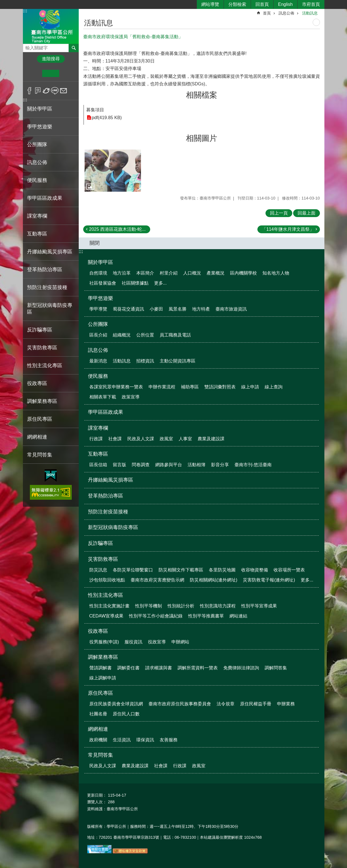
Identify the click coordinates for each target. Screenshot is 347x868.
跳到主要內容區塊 (3, 3)
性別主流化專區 (106, 595)
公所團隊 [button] (37, 145)
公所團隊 (98, 324)
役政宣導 (157, 642)
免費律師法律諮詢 (241, 668)
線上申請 (250, 387)
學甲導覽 (98, 309)
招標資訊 (145, 361)
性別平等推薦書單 (206, 616)
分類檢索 (237, 4)
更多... (160, 283)
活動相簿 (197, 465)
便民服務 (98, 376)
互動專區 (98, 454)
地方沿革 (122, 273)
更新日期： (97, 795)
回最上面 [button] (307, 213)
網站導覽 (210, 4)
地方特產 (201, 309)
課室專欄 (98, 428)
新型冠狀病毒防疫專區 (50, 309)
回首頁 (262, 4)
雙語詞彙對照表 (220, 387)
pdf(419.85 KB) (107, 118)
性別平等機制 (149, 606)
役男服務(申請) (104, 642)
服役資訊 (133, 642)
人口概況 (192, 273)
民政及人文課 (141, 439)
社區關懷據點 (135, 283)
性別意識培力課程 (218, 606)
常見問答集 (100, 755)
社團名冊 (98, 714)
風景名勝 (178, 309)
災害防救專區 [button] (42, 348)
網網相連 (98, 729)
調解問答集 (276, 668)
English (285, 4)
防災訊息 (98, 570)
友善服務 (169, 740)
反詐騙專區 (40, 330)
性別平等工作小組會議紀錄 (156, 616)
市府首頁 (311, 4)
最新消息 (98, 361)
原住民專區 (100, 693)
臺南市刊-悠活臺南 (253, 465)
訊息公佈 (286, 13)
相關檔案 (202, 95)
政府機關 (98, 740)
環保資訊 (145, 740)
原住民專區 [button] (40, 419)
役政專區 (98, 631)
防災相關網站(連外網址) (214, 580)
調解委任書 (128, 668)
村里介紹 (169, 273)
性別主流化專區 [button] (45, 366)
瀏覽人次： (97, 802)
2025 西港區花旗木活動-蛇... (117, 229)
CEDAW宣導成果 (107, 616)
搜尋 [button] (74, 48)
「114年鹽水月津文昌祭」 (288, 229)
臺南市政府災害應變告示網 (157, 580)
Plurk (38, 91)
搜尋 (27, 46)
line (55, 91)
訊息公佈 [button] (37, 162)
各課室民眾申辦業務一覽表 (116, 387)
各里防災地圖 (222, 570)
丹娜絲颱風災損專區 (50, 252)
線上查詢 (274, 387)
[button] (113, 171)
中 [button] (51, 73)
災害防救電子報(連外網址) (269, 580)
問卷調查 (141, 465)
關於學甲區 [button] (40, 109)
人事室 (185, 439)
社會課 (115, 439)
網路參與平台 (169, 465)
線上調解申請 (103, 678)
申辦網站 (180, 642)
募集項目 (95, 110)
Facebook (29, 91)
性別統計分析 (181, 606)
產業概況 (216, 273)
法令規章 (226, 704)
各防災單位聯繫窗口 (133, 570)
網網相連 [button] (37, 437)
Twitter (46, 91)
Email (64, 91)
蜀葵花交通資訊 (128, 309)
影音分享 (220, 465)
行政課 (96, 439)
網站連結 (238, 616)
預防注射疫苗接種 (47, 287)
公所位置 (145, 335)
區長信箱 (98, 465)
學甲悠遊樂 (100, 298)
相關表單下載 (103, 397)
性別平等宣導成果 (259, 606)
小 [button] (34, 73)
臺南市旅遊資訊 (231, 309)
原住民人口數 (126, 714)
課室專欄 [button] (37, 216)
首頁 (267, 13)
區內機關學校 (243, 273)
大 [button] (68, 73)
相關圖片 (202, 138)
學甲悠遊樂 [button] (40, 127)
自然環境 (98, 273)
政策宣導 (131, 397)
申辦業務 (286, 704)
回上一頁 (279, 213)
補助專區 (190, 387)
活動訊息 (310, 13)
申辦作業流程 (162, 387)
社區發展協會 (103, 283)
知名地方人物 (276, 273)
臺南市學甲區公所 (51, 26)
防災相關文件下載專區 (181, 570)
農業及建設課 (211, 439)
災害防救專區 (103, 559)
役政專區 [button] (37, 383)
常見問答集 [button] (40, 455)
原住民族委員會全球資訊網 (116, 704)
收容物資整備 (255, 570)
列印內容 (316, 22)
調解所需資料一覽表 (198, 668)
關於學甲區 (100, 262)
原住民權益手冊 (256, 704)
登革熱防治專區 (45, 270)
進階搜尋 (51, 59)
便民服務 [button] (37, 180)
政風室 (166, 439)
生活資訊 (122, 740)
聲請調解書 (100, 668)
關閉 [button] (95, 243)
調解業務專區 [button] (42, 401)
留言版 (119, 465)
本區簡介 (145, 273)
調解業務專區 (103, 657)
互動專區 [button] (37, 234)
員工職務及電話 (175, 335)
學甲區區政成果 (45, 198)
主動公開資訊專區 (178, 361)
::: (25, 11)
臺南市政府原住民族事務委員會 (180, 704)
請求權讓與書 (159, 668)
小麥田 (156, 309)
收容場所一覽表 (289, 570)
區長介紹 (98, 335)
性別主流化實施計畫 (109, 606)
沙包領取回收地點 (107, 580)
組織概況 (122, 335)
